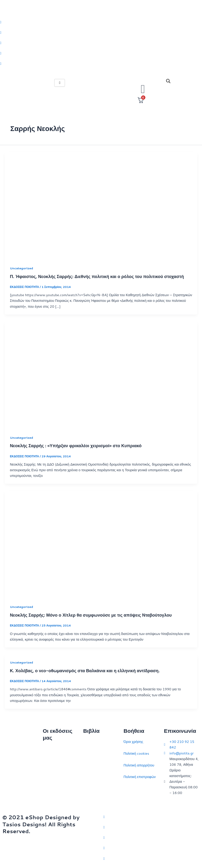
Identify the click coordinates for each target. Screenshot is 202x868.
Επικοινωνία (52, 772)
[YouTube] (151, 858)
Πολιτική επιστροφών (140, 777)
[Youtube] (101, 63)
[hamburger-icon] (60, 83)
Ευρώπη (90, 788)
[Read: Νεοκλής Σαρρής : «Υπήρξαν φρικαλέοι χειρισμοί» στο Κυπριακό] (101, 375)
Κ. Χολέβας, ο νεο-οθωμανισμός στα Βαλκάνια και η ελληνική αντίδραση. (85, 671)
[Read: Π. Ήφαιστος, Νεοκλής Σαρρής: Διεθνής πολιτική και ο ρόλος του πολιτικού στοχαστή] (101, 206)
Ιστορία (89, 765)
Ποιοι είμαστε (53, 760)
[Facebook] (101, 32)
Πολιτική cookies (136, 753)
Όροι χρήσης (133, 742)
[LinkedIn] (101, 53)
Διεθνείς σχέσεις (95, 742)
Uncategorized (21, 268)
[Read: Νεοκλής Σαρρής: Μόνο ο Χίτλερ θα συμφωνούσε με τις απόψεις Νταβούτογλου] (101, 544)
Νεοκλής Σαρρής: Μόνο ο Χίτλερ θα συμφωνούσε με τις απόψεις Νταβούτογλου (91, 615)
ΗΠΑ (87, 800)
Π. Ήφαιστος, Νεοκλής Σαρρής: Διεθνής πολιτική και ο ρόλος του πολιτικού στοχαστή (97, 276)
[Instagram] (101, 43)
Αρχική (48, 749)
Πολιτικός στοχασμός (99, 777)
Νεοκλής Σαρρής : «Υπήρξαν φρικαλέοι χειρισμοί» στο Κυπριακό (76, 446)
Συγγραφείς (52, 795)
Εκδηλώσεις (52, 784)
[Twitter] (101, 22)
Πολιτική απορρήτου (139, 765)
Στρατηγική (91, 753)
